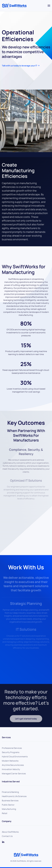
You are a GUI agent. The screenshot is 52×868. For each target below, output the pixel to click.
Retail (5, 813)
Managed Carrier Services (14, 774)
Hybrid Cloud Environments (15, 757)
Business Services (10, 801)
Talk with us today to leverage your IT (19, 66)
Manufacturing (9, 809)
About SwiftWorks (10, 832)
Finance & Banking (10, 792)
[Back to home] (14, 6)
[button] (49, 6)
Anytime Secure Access (13, 765)
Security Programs (11, 752)
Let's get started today (26, 719)
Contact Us (7, 836)
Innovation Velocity (11, 769)
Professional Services (12, 748)
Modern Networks (10, 761)
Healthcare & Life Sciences (14, 796)
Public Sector (8, 805)
